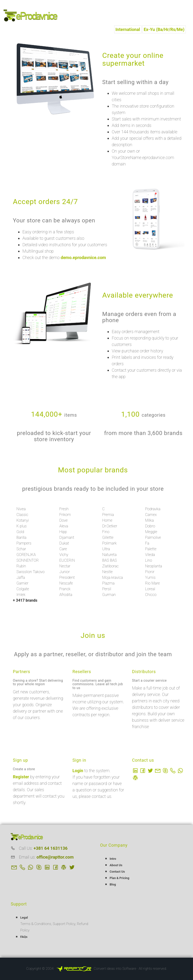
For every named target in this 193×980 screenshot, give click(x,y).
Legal (24, 917)
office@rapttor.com (55, 857)
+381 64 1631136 (51, 848)
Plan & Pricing (119, 878)
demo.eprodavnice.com (83, 257)
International (128, 29)
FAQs (24, 937)
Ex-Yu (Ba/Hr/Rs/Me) (164, 29)
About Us (116, 865)
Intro (113, 859)
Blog (113, 884)
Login (78, 771)
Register (21, 777)
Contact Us (117, 872)
